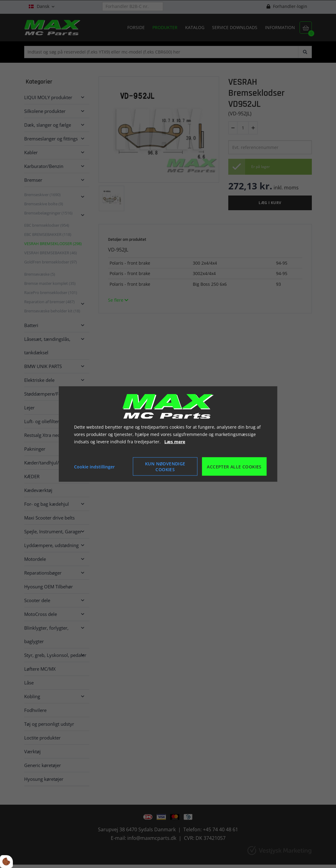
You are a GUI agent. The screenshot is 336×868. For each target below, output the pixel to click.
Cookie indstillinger (94, 466)
